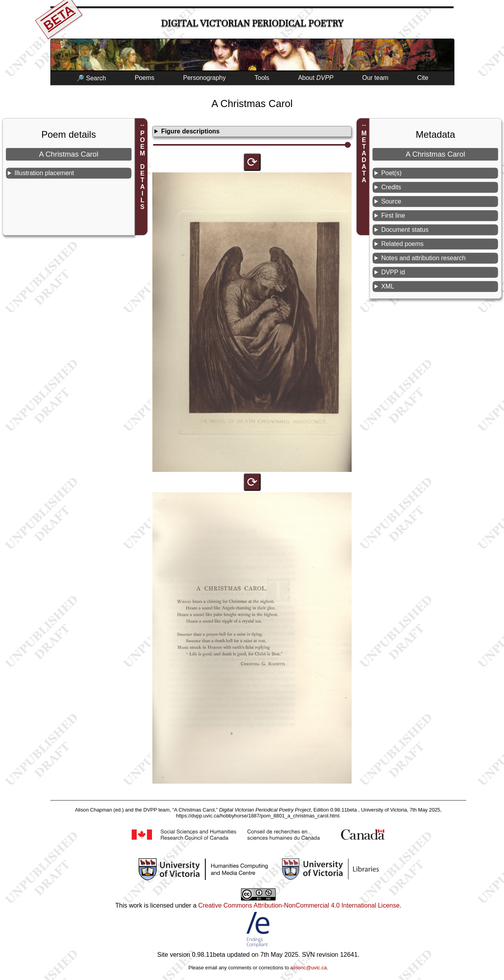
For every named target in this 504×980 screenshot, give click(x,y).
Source (391, 201)
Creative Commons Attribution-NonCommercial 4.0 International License (299, 905)
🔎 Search (91, 78)
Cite (422, 78)
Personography (205, 78)
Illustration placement (44, 173)
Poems (145, 78)
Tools (262, 78)
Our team (375, 78)
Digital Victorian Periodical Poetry (252, 23)
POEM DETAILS (142, 170)
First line (393, 215)
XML (388, 286)
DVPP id (393, 272)
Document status (405, 230)
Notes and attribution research (423, 258)
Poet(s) (391, 173)
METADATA (364, 157)
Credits (391, 187)
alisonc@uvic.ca (309, 968)
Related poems (402, 244)
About (316, 78)
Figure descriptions (190, 131)
